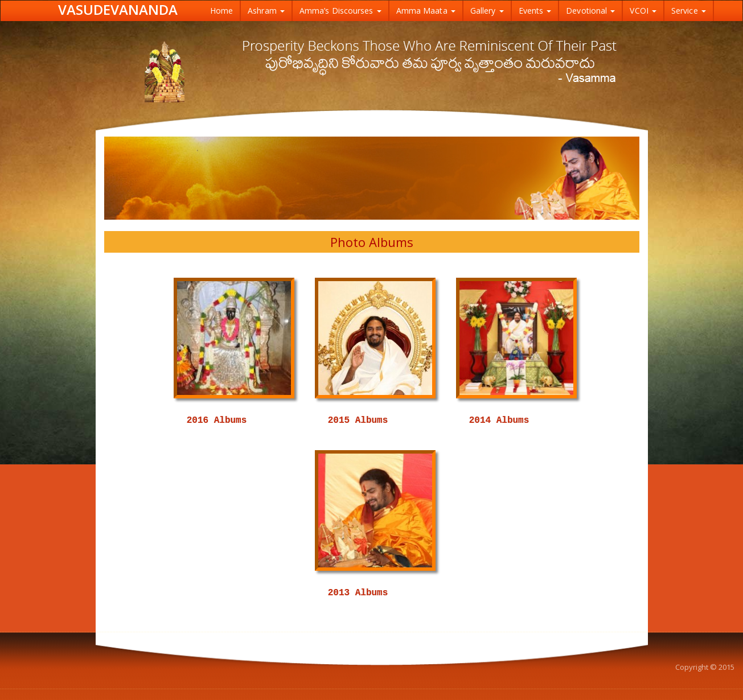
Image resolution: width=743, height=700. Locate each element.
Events (535, 11)
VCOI (643, 11)
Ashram (266, 11)
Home (221, 11)
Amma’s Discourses (340, 11)
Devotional (590, 11)
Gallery (487, 11)
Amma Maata (426, 11)
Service (689, 11)
